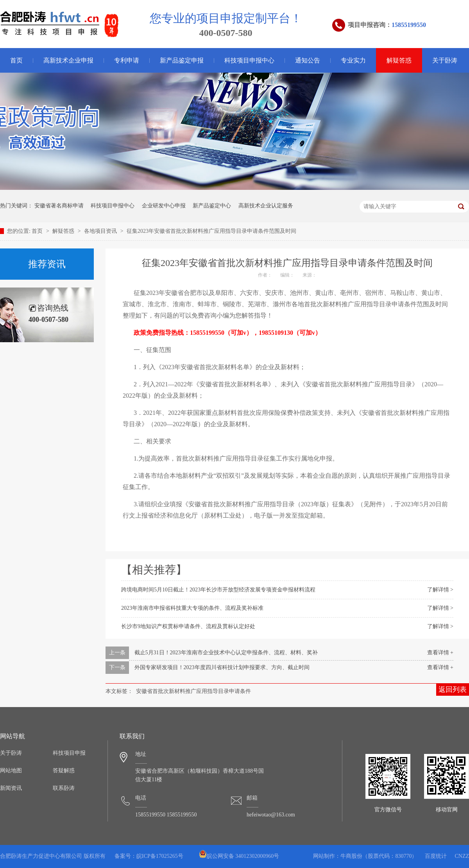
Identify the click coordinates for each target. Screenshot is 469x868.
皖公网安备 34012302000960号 (239, 856)
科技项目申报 (69, 753)
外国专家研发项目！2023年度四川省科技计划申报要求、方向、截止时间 (222, 667)
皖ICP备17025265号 (160, 856)
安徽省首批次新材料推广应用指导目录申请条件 (193, 691)
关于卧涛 (445, 60)
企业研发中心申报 (164, 206)
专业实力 (353, 60)
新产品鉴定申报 (182, 60)
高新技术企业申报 (68, 60)
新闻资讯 (11, 788)
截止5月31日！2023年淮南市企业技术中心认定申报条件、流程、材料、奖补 (226, 653)
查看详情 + (440, 653)
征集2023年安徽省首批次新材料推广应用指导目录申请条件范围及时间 (211, 231)
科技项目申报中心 (249, 60)
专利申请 (127, 60)
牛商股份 (351, 856)
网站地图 (11, 771)
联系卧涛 (64, 788)
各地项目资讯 (101, 231)
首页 (38, 231)
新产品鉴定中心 (212, 206)
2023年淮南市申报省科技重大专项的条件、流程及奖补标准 (192, 608)
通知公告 (308, 60)
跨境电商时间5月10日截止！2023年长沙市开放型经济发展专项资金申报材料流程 (218, 590)
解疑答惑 (399, 60)
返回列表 (453, 689)
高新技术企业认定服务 (266, 206)
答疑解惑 (64, 771)
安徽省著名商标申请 (59, 206)
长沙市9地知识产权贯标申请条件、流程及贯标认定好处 (188, 626)
